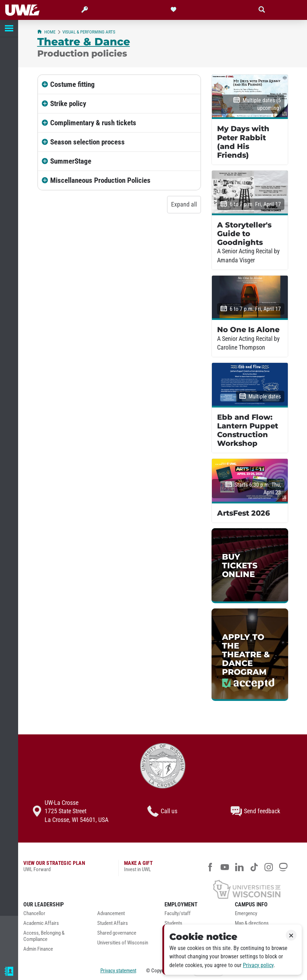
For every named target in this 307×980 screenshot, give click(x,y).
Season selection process (87, 142)
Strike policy (68, 104)
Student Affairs (113, 923)
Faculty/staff (178, 914)
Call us (162, 811)
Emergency (246, 914)
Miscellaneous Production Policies (100, 180)
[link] (250, 566)
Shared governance (117, 933)
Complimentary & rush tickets (93, 123)
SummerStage (71, 161)
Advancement (111, 914)
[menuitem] (55, 915)
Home (46, 32)
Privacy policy (258, 965)
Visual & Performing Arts (89, 32)
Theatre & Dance (84, 42)
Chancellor (34, 914)
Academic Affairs (41, 923)
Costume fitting (72, 84)
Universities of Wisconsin (123, 943)
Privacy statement (118, 971)
